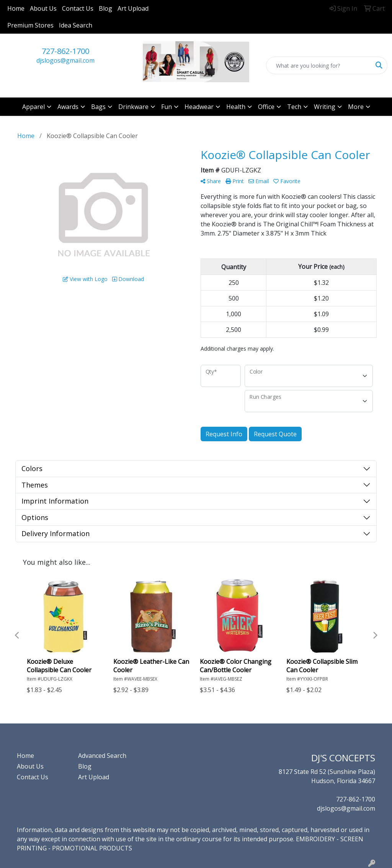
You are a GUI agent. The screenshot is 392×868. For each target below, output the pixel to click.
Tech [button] (294, 107)
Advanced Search (102, 756)
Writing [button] (325, 107)
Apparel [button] (33, 107)
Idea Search (76, 25)
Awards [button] (68, 107)
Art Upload (133, 8)
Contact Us (78, 8)
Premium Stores (30, 25)
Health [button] (236, 107)
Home (16, 8)
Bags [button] (98, 107)
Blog (105, 8)
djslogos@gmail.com (65, 60)
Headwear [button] (199, 107)
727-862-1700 (65, 51)
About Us (43, 8)
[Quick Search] (319, 65)
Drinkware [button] (133, 107)
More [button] (356, 107)
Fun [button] (167, 107)
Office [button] (266, 107)
